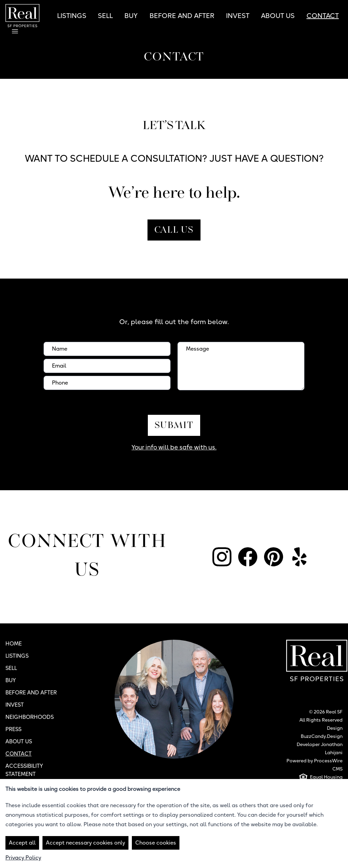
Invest (238, 16)
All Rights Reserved (321, 720)
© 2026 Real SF (326, 712)
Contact (323, 16)
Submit (174, 426)
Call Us (174, 231)
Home (14, 644)
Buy (131, 16)
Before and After (182, 16)
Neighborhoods (30, 717)
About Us (278, 16)
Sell (105, 16)
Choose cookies (156, 843)
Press (13, 729)
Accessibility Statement (24, 770)
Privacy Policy (23, 858)
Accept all (22, 843)
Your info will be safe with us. (174, 447)
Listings (72, 16)
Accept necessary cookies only (85, 843)
